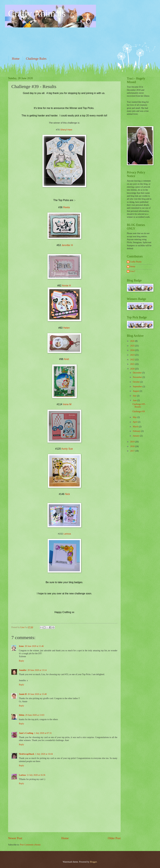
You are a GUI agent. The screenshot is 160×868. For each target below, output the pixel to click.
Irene (21, 646)
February (137, 431)
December (137, 373)
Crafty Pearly (136, 262)
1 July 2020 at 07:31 (43, 733)
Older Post (114, 838)
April (135, 422)
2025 (133, 346)
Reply (21, 661)
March (136, 427)
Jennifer (23, 670)
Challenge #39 (138, 411)
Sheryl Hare (66, 130)
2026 (133, 341)
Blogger (93, 862)
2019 (133, 442)
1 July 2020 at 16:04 (44, 754)
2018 (133, 446)
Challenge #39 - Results (139, 405)
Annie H (66, 286)
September (138, 387)
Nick (67, 494)
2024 (133, 350)
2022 (133, 360)
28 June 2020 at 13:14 (37, 670)
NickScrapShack (27, 754)
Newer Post (15, 838)
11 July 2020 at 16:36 (36, 775)
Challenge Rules (36, 59)
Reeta (66, 207)
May (135, 417)
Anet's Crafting (26, 733)
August (136, 391)
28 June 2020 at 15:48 (37, 694)
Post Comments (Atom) (30, 845)
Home (16, 59)
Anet (66, 359)
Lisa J (133, 271)
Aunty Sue (67, 449)
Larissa (67, 534)
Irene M (67, 404)
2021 (133, 364)
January (136, 436)
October (137, 382)
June (135, 400)
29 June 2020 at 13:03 (35, 715)
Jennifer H (67, 245)
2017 (133, 451)
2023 (133, 355)
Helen (66, 328)
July (135, 396)
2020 (133, 369)
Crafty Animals (37, 13)
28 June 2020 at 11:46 (34, 646)
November (138, 377)
